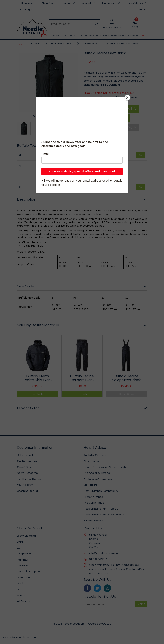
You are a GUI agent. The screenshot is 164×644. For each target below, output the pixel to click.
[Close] (127, 98)
